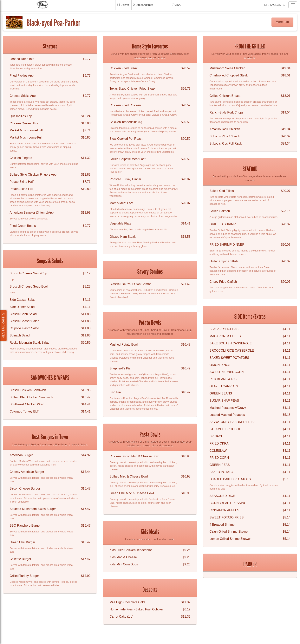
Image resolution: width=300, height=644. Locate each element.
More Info (282, 22)
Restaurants (274, 5)
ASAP (179, 5)
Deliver (125, 5)
